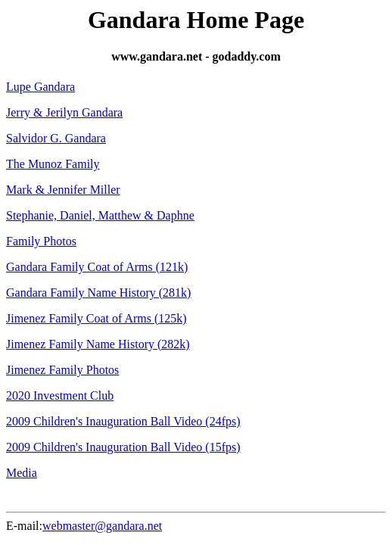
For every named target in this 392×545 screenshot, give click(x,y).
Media (22, 473)
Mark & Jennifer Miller (63, 190)
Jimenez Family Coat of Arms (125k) (96, 318)
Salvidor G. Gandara (56, 138)
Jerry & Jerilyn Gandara (64, 112)
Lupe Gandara (40, 87)
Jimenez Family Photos (62, 370)
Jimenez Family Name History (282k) (98, 344)
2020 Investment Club (60, 396)
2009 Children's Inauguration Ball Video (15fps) (123, 447)
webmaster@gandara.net (102, 526)
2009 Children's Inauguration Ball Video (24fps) (123, 421)
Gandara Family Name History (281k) (98, 293)
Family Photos (41, 241)
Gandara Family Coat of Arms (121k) (97, 267)
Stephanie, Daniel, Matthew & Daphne (100, 215)
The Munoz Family (53, 164)
